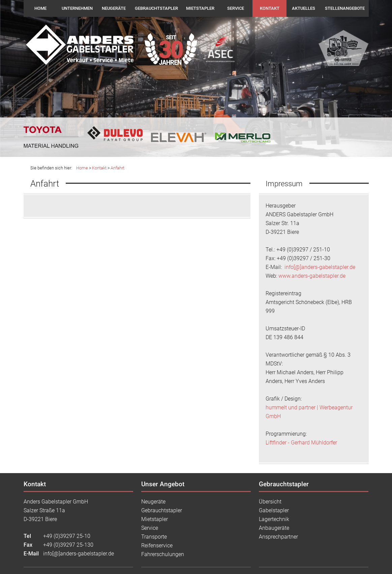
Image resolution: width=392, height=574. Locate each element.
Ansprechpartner (278, 537)
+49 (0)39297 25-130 (68, 545)
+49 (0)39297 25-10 (67, 536)
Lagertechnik (274, 519)
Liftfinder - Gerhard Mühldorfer (301, 443)
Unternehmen (77, 8)
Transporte (154, 537)
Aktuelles (304, 8)
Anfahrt (117, 168)
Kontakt (270, 8)
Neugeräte (114, 8)
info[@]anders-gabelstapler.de (319, 267)
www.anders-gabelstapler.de (312, 276)
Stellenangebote (345, 8)
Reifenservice (157, 545)
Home (40, 8)
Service (236, 8)
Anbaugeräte (274, 528)
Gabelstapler (274, 510)
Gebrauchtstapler (156, 8)
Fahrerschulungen (163, 554)
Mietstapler (200, 8)
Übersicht (270, 502)
